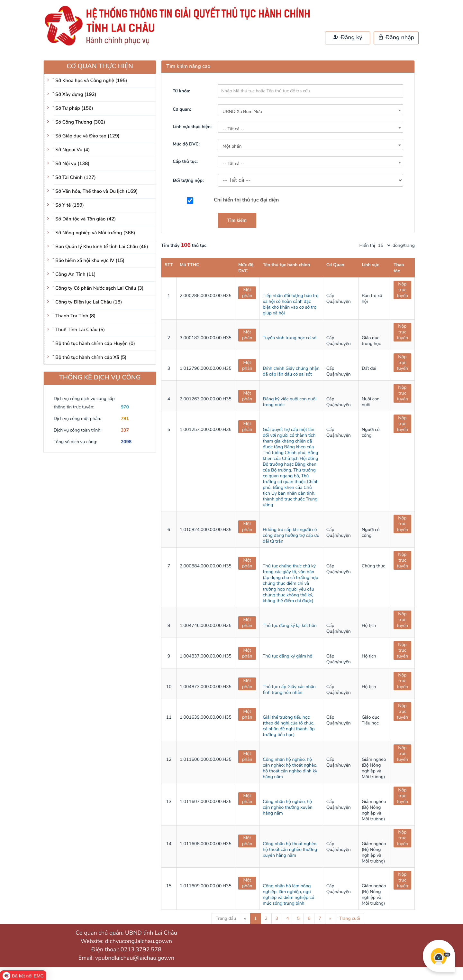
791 (125, 419)
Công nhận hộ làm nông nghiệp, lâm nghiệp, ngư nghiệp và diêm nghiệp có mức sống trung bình (288, 895)
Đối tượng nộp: (188, 180)
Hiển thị (367, 245)
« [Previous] (245, 918)
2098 (126, 442)
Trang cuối (350, 918)
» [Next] (330, 918)
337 (125, 430)
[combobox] (310, 110)
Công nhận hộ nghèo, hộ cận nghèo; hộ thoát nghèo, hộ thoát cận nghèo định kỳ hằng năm (290, 768)
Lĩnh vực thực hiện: (192, 127)
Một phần (247, 293)
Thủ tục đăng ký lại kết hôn (290, 625)
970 (125, 407)
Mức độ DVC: (186, 144)
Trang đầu (226, 918)
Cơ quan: (182, 109)
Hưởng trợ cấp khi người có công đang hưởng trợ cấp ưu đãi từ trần (291, 535)
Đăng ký (348, 38)
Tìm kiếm (237, 220)
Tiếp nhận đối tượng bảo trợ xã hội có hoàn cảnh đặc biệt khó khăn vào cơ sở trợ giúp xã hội (291, 304)
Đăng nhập (396, 38)
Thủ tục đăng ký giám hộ (287, 656)
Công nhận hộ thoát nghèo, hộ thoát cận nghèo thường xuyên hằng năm (290, 849)
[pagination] (384, 245)
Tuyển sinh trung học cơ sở (290, 338)
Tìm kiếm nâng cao (188, 66)
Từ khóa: (181, 91)
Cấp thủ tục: (185, 161)
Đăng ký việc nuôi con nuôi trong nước (290, 402)
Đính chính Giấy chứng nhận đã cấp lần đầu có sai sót (291, 371)
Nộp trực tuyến (402, 290)
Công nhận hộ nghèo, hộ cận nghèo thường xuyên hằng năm (287, 807)
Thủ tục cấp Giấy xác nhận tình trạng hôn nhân (289, 690)
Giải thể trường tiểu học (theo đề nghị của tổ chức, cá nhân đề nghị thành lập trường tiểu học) (289, 726)
